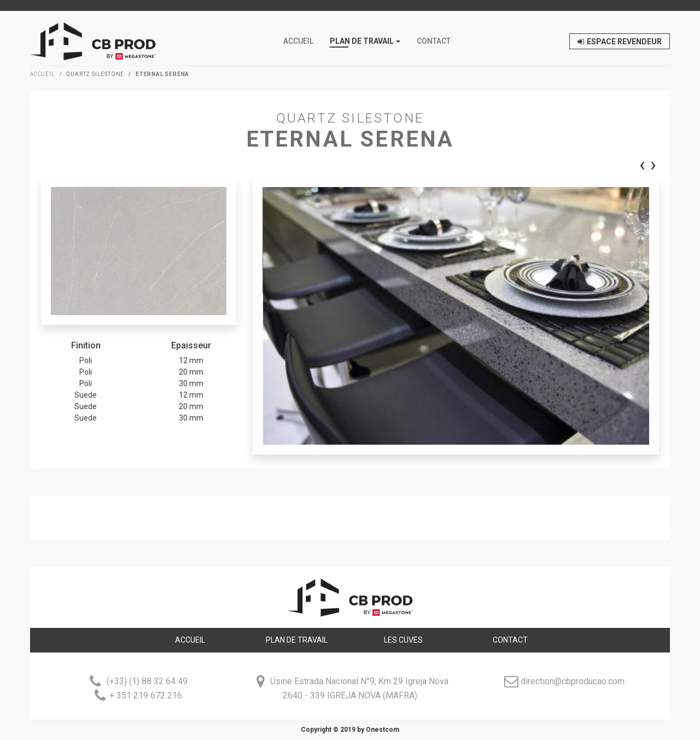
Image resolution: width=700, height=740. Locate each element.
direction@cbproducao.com (573, 682)
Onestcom (383, 730)
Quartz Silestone (95, 74)
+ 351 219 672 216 (146, 696)
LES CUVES (403, 640)
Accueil (298, 41)
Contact (434, 41)
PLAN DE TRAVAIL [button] (362, 41)
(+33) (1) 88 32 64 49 (146, 682)
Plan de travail (297, 640)
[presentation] (643, 166)
